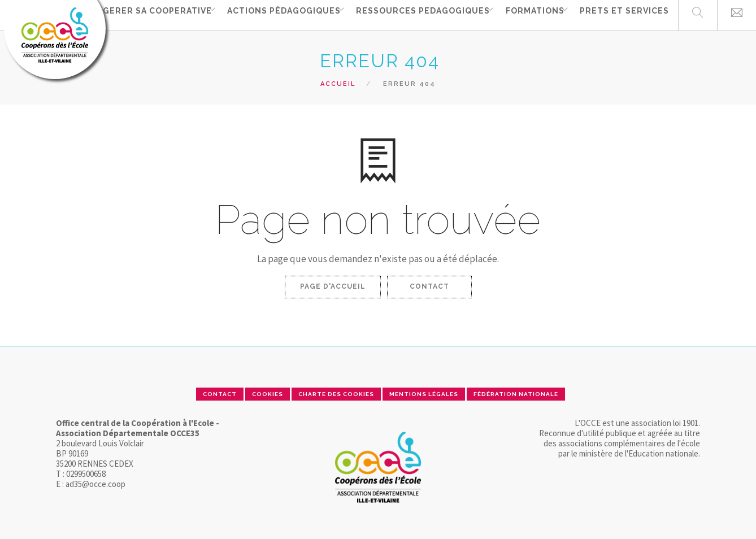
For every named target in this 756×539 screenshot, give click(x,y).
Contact (429, 286)
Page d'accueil (333, 286)
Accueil (338, 84)
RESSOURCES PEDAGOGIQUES (416, 15)
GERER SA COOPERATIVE (142, 15)
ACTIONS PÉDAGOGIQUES (273, 15)
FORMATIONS (531, 15)
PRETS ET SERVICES (624, 15)
